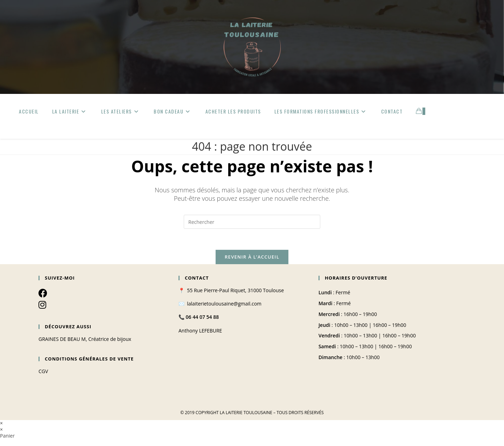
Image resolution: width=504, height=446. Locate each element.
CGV (43, 371)
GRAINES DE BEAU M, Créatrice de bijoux (85, 339)
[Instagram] (42, 304)
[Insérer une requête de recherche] (252, 222)
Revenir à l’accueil (252, 257)
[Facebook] (43, 293)
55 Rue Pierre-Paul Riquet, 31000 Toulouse (235, 290)
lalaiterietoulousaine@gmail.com (224, 304)
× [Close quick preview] (1, 423)
